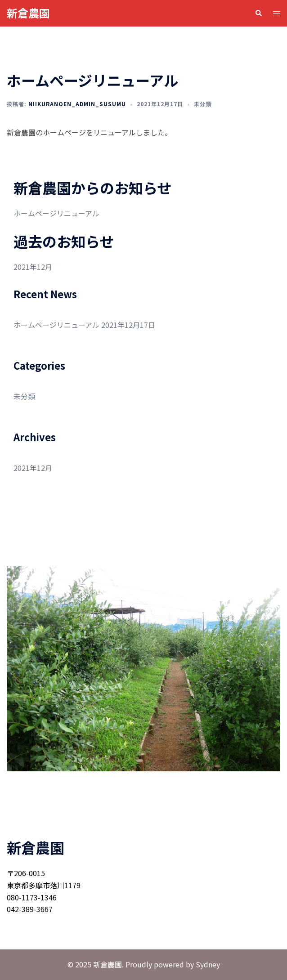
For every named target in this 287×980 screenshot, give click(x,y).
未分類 (203, 104)
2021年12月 (33, 267)
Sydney (208, 964)
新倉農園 (28, 13)
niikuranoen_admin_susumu (77, 104)
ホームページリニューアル (56, 213)
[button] (258, 13)
